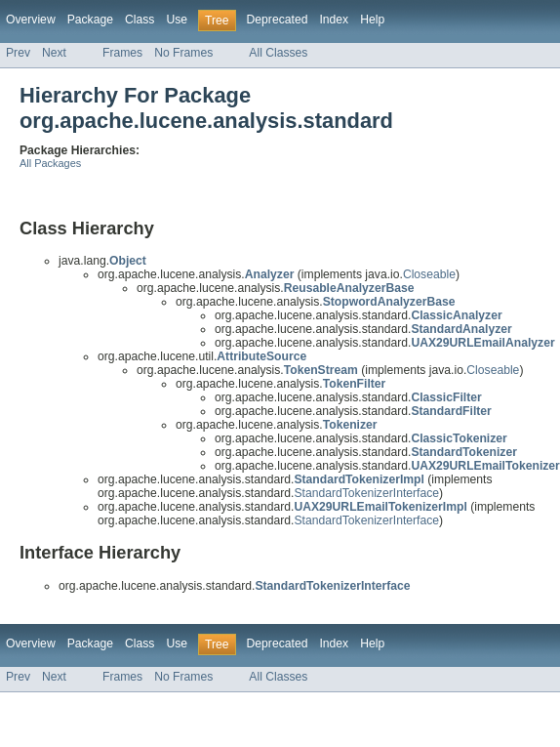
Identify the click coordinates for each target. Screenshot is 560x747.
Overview (31, 20)
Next (54, 53)
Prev (18, 53)
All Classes (278, 53)
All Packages (50, 163)
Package (90, 20)
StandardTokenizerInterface (366, 493)
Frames (122, 53)
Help (372, 20)
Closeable (429, 274)
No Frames (183, 53)
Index (334, 20)
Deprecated (278, 20)
